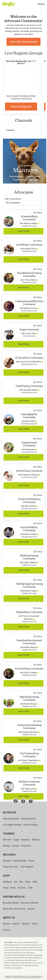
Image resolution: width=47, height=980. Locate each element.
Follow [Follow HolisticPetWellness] (38, 495)
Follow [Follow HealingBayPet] (38, 410)
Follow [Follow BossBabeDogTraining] (38, 269)
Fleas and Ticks (10, 867)
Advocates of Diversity (14, 909)
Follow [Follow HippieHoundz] (38, 439)
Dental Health (20, 861)
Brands (16, 924)
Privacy (6, 930)
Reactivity (26, 846)
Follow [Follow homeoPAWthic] (38, 523)
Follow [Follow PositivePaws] (38, 665)
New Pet (7, 840)
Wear (13, 888)
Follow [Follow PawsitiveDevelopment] (38, 637)
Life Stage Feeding (12, 825)
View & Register (21, 107)
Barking (7, 846)
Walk (35, 882)
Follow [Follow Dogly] (38, 326)
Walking (36, 840)
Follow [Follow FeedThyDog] (38, 382)
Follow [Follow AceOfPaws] (38, 241)
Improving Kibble (11, 819)
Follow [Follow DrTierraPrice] (38, 354)
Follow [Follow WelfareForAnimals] (38, 778)
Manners (26, 840)
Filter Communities (13, 199)
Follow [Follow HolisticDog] (38, 467)
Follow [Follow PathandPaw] (38, 608)
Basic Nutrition (29, 819)
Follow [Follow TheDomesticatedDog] (38, 721)
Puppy (16, 840)
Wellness (7, 882)
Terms (35, 924)
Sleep (6, 888)
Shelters (26, 924)
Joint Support (27, 867)
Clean (28, 882)
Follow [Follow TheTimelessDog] (38, 750)
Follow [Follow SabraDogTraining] (38, 693)
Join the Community (23, 42)
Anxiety (16, 846)
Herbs (31, 861)
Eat (16, 882)
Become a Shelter (30, 903)
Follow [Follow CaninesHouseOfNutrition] (38, 297)
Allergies (7, 861)
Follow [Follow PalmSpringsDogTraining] (38, 580)
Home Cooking (30, 825)
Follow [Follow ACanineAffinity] (38, 213)
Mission (7, 924)
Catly (30, 888)
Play (21, 882)
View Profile (24, 231)
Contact (31, 909)
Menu (41, 4)
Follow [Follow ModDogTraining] (38, 552)
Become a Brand (11, 903)
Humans (22, 888)
